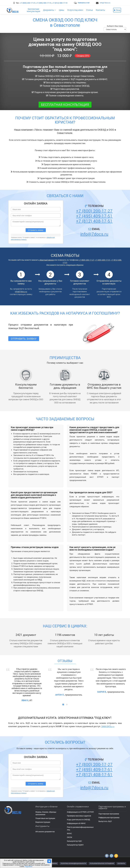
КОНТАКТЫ (121, 863)
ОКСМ (69, 837)
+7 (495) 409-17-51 (44, 3)
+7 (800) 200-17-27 (28, 3)
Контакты (100, 10)
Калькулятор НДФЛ (75, 845)
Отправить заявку (24, 339)
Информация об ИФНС (76, 823)
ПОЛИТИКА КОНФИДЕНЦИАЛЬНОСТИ (73, 863)
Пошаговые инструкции (45, 818)
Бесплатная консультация (65, 105)
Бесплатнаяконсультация (33, 10)
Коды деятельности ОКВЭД (78, 820)
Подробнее (28, 866)
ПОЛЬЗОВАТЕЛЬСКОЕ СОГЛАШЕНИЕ (102, 863)
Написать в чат (84, 3)
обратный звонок (47, 260)
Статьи (89, 10)
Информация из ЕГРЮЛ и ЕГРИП (80, 812)
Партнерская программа (109, 814)
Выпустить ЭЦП (105, 821)
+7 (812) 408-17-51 (60, 3)
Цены (62, 10)
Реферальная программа (109, 817)
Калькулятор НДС (74, 841)
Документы (49, 10)
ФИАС (69, 833)
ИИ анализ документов (45, 832)
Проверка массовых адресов (79, 816)
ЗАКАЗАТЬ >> (108, 726)
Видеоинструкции (43, 822)
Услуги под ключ (75, 10)
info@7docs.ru (105, 3)
